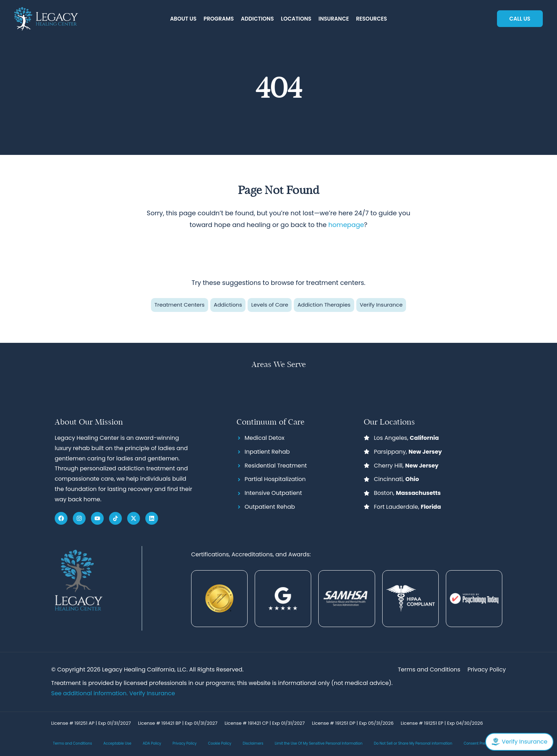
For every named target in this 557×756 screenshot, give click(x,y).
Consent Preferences (482, 744)
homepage (346, 225)
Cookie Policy (220, 744)
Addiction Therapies (324, 305)
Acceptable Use (117, 744)
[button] (183, 19)
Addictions (228, 305)
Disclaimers (253, 744)
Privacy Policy (185, 744)
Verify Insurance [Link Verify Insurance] (152, 693)
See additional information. (90, 693)
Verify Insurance (381, 305)
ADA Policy (152, 744)
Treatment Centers (180, 305)
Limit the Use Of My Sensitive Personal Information (318, 744)
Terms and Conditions (72, 744)
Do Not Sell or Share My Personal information (413, 744)
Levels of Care (270, 305)
